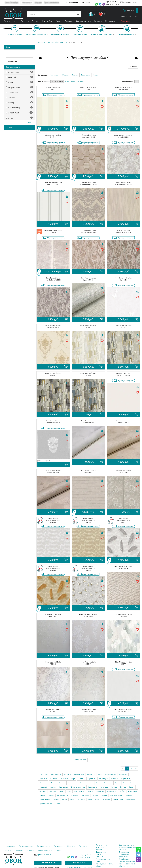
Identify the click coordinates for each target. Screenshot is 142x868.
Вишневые (43, 779)
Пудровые (128, 795)
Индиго (72, 799)
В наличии (11, 62)
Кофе (59, 804)
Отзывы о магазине (127, 861)
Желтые (132, 787)
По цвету (20, 851)
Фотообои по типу (46, 851)
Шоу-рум (38, 2)
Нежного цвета (94, 799)
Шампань (81, 779)
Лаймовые (67, 775)
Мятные (53, 783)
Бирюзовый (64, 787)
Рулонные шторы (103, 859)
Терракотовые (118, 799)
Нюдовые (95, 795)
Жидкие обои (47, 21)
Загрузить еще (80, 760)
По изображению (27, 846)
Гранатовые (85, 75)
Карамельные (79, 775)
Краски (59, 21)
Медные (104, 795)
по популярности (57, 81)
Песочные (115, 779)
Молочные (82, 799)
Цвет (59, 851)
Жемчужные (54, 75)
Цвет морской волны (47, 804)
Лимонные (54, 779)
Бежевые (51, 795)
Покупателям (111, 21)
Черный (42, 795)
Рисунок (31, 851)
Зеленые (43, 791)
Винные (95, 75)
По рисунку (59, 846)
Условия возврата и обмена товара (127, 865)
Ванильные (43, 775)
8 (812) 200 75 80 (112, 2)
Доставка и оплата (83, 21)
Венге (100, 775)
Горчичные (108, 783)
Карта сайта (124, 857)
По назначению (44, 846)
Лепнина (69, 21)
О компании (124, 852)
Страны (10, 128)
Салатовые (104, 787)
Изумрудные (131, 799)
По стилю (72, 846)
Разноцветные (45, 799)
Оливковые (43, 783)
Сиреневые (53, 791)
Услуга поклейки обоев (128, 847)
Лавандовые (73, 783)
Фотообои (25, 21)
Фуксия (118, 783)
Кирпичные (123, 775)
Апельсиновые (56, 775)
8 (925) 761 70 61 (112, 4)
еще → (30, 123)
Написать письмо (48, 863)
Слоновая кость (63, 795)
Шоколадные (104, 779)
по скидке (81, 81)
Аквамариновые (111, 775)
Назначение (11, 846)
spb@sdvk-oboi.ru (129, 2)
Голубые (122, 791)
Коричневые (112, 791)
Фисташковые (79, 791)
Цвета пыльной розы (78, 787)
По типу (83, 846)
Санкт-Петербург (12, 2)
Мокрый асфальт (116, 795)
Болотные (75, 795)
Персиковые (126, 779)
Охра (73, 779)
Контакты (98, 21)
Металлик (75, 75)
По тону (9, 851)
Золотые (123, 787)
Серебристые (93, 787)
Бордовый (43, 787)
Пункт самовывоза (52, 2)
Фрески (35, 21)
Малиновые (91, 775)
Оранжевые (100, 791)
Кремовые (83, 783)
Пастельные (106, 799)
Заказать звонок (79, 863)
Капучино (56, 799)
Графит (99, 783)
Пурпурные (85, 795)
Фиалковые (65, 779)
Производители (13, 67)
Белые (65, 799)
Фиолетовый (132, 791)
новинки (73, 81)
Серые (69, 791)
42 (137, 81)
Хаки (92, 783)
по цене (67, 81)
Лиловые (62, 783)
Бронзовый (127, 783)
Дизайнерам (124, 859)
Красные (114, 787)
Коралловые (92, 779)
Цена (8, 47)
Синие (62, 791)
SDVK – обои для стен (14, 14)
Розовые (90, 791)
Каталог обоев (11, 21)
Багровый (53, 787)
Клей (98, 861)
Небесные (65, 75)
